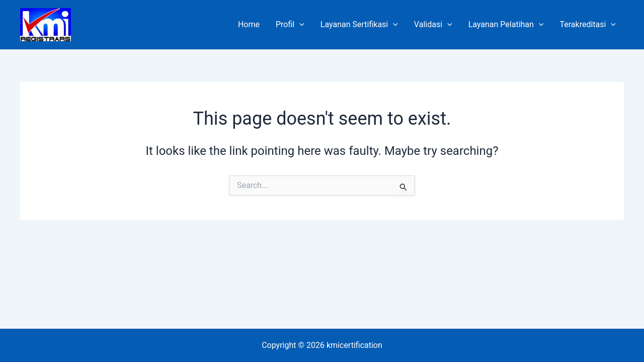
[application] (299, 25)
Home (249, 24)
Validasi (433, 25)
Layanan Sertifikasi (359, 25)
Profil (290, 25)
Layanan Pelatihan (506, 25)
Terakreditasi (588, 25)
